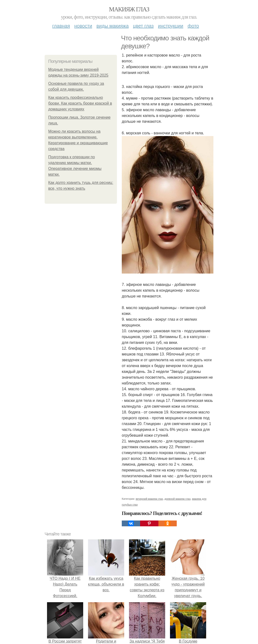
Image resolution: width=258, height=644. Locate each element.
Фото (193, 26)
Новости (83, 26)
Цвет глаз (143, 26)
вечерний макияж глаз (149, 499)
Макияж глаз (129, 9)
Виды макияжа (113, 26)
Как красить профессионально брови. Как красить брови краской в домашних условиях (80, 103)
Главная (61, 26)
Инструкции (171, 26)
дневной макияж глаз (177, 499)
